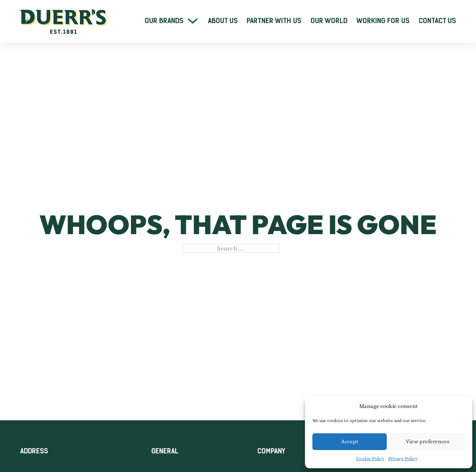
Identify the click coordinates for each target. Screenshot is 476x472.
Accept (350, 441)
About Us (223, 21)
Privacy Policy (403, 459)
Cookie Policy (370, 459)
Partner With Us (274, 21)
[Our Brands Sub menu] (193, 21)
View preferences (428, 441)
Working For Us (383, 21)
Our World (329, 21)
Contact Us (437, 21)
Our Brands (164, 21)
